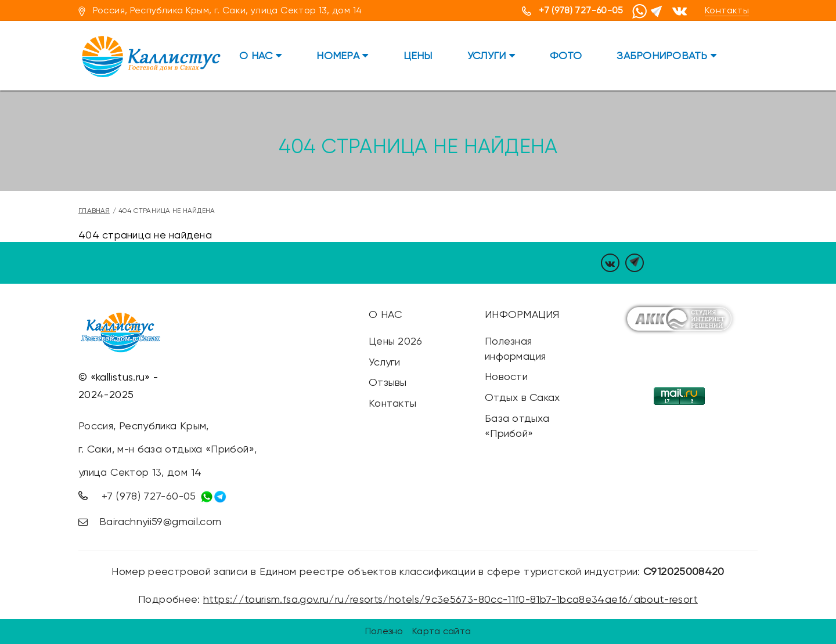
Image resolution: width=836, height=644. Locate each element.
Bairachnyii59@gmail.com (160, 521)
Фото (566, 55)
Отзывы (388, 382)
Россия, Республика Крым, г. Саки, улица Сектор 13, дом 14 (228, 10)
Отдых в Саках (522, 397)
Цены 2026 (395, 341)
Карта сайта (442, 631)
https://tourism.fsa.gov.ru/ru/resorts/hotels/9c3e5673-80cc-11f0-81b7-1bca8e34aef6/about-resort (451, 599)
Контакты (727, 10)
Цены (418, 55)
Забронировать (666, 55)
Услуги (491, 55)
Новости (506, 376)
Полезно (384, 631)
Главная (94, 211)
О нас (260, 55)
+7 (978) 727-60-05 (581, 10)
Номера (342, 55)
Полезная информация (516, 348)
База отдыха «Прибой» (517, 426)
